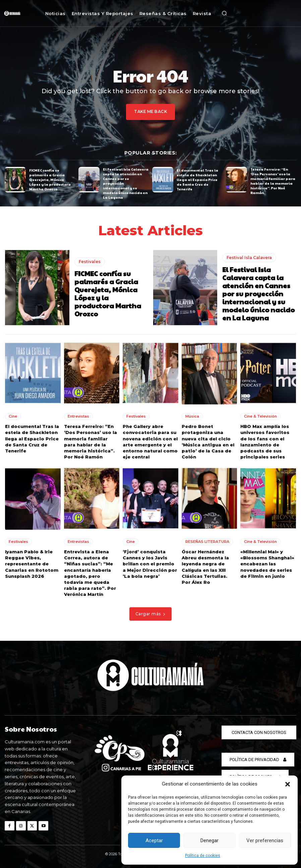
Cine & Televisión (260, 416)
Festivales (90, 261)
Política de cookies (203, 856)
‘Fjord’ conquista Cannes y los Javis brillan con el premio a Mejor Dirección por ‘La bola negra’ (150, 564)
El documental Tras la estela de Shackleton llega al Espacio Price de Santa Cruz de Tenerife (197, 179)
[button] (288, 784)
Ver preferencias (265, 841)
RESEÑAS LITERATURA (207, 542)
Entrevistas (78, 416)
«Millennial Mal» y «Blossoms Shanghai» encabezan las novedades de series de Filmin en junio (267, 564)
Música (192, 416)
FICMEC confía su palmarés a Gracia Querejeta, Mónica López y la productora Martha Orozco (50, 179)
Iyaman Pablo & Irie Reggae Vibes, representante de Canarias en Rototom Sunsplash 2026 (32, 564)
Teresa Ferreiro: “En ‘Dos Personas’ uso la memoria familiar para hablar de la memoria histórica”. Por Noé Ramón (273, 181)
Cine (13, 416)
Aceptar (154, 841)
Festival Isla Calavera (249, 257)
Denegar (209, 841)
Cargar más (151, 614)
